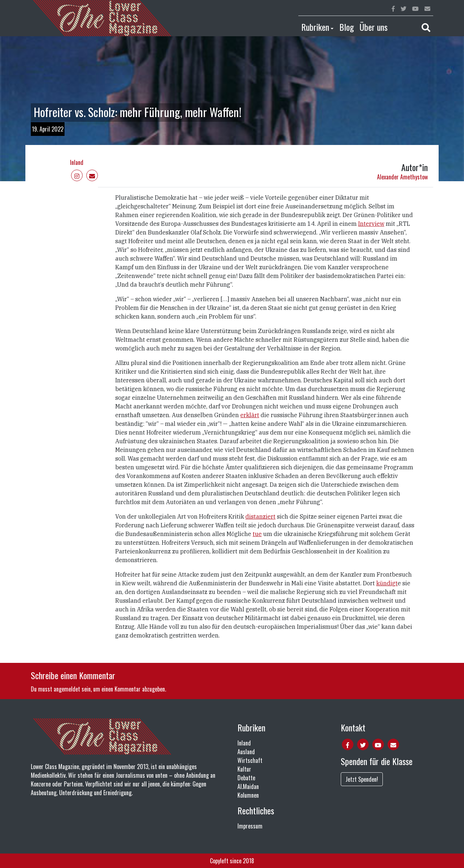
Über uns (374, 27)
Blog (347, 27)
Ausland (246, 752)
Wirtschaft (250, 760)
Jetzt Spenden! (362, 779)
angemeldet (67, 689)
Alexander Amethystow (402, 177)
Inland (77, 162)
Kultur (244, 769)
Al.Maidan (248, 786)
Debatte (246, 778)
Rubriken (315, 27)
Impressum (250, 826)
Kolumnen (248, 795)
